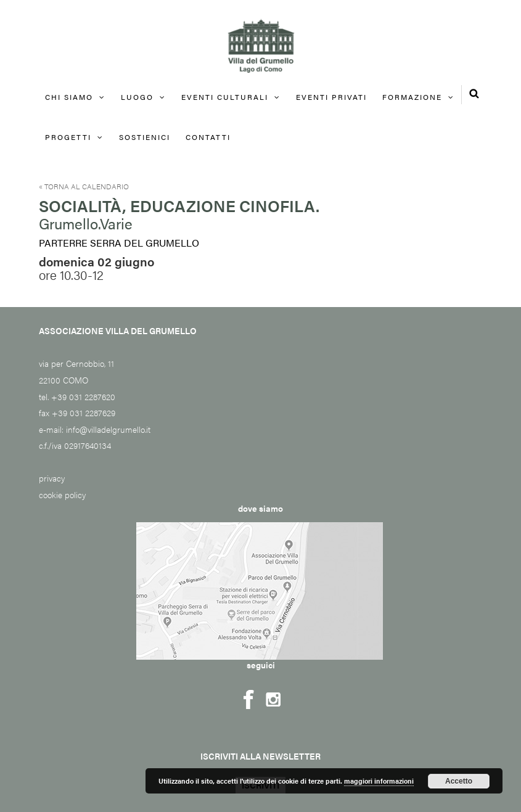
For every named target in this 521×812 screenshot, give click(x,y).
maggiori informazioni (379, 781)
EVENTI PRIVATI (331, 97)
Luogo (137, 97)
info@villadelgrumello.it (108, 429)
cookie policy (62, 494)
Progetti (68, 137)
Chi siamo (69, 97)
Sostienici (145, 137)
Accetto (459, 781)
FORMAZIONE (412, 97)
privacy (52, 478)
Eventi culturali (225, 97)
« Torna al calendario (84, 186)
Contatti (208, 137)
